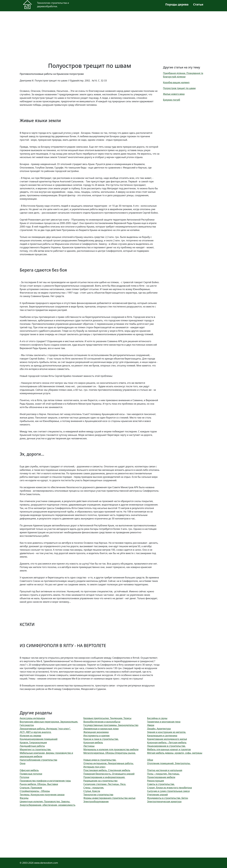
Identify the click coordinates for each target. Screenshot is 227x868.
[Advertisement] (107, 35)
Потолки (24, 777)
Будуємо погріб (172, 100)
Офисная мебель (29, 770)
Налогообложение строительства (38, 760)
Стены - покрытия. (94, 788)
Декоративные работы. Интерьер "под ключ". (45, 729)
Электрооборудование (96, 801)
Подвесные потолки (31, 774)
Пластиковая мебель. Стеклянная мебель (107, 770)
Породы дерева (177, 4)
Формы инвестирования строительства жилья (109, 798)
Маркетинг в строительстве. (35, 749)
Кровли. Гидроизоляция (33, 742)
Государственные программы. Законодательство (111, 725)
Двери (151, 725)
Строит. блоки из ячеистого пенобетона (169, 788)
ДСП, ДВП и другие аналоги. (36, 732)
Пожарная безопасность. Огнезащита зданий (109, 774)
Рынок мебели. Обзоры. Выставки (39, 784)
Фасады (24, 798)
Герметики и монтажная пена (164, 722)
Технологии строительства (98, 795)
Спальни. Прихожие (31, 788)
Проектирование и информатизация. (104, 777)
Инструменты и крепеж (96, 736)
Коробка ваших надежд (176, 82)
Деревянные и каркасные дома (101, 729)
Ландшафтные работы (32, 746)
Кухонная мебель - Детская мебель (167, 742)
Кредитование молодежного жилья (167, 739)
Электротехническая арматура (164, 801)
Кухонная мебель (93, 742)
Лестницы (89, 746)
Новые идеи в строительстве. (100, 760)
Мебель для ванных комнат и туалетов (169, 749)
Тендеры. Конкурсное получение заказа (42, 795)
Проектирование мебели (161, 777)
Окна (23, 763)
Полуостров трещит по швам (179, 88)
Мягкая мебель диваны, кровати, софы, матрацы (175, 753)
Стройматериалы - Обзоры (35, 791)
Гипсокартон (27, 725)
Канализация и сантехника (162, 736)
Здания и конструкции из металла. (167, 732)
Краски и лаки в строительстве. (101, 739)
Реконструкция (155, 781)
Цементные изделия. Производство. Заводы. (45, 801)
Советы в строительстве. (161, 784)
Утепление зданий (157, 795)
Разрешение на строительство (100, 781)
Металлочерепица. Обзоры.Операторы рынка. (110, 753)
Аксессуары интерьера (32, 718)
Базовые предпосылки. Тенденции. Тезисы (107, 718)
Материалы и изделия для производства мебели (111, 749)
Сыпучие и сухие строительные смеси (168, 791)
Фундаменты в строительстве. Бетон (168, 798)
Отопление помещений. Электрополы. (169, 763)
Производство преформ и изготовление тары (45, 781)
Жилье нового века (174, 94)
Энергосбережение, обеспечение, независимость (48, 805)
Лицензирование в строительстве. (166, 746)
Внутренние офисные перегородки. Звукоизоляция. (49, 722)
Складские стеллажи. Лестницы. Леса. (105, 784)
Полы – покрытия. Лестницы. (163, 774)
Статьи (198, 4)
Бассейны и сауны (157, 718)
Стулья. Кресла (92, 791)
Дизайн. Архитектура (159, 729)
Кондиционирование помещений (39, 739)
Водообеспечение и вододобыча (102, 722)
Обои (150, 760)
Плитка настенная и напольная (165, 770)
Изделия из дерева (30, 736)
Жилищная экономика (96, 732)
